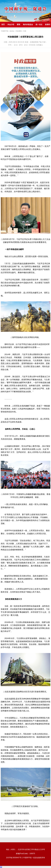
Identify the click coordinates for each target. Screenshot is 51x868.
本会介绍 (11, 24)
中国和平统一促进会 (8, 31)
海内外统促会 (28, 24)
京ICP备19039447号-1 (14, 858)
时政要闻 (19, 31)
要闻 (18, 24)
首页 (3, 24)
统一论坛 (39, 24)
